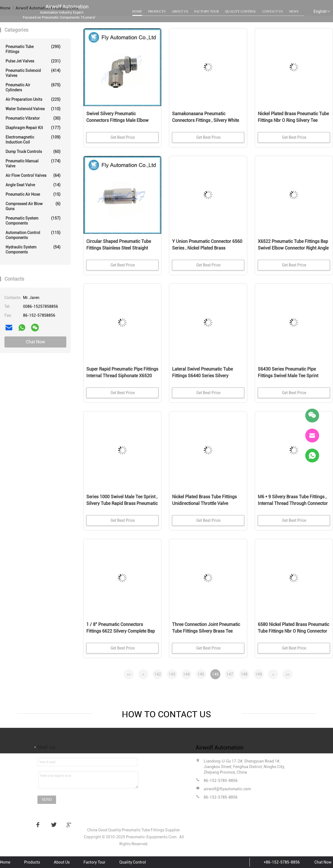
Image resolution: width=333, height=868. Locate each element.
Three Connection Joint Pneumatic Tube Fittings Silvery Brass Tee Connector (206, 631)
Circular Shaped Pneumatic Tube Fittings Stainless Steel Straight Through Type (119, 248)
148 (244, 674)
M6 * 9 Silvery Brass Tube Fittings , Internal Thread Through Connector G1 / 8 (293, 503)
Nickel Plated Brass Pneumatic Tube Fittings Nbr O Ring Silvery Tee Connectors (293, 120)
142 (158, 674)
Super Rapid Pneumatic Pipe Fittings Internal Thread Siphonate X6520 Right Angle (122, 376)
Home (137, 11)
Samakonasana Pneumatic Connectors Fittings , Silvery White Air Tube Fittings (205, 120)
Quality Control (241, 11)
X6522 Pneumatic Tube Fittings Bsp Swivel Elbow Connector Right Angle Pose (293, 248)
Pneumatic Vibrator (33, 118)
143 (172, 674)
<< (129, 674)
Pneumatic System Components (33, 221)
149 (259, 674)
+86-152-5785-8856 (282, 862)
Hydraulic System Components (33, 249)
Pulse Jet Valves (33, 61)
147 (230, 674)
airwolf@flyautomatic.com (227, 789)
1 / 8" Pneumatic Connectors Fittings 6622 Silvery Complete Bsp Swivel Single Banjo (121, 631)
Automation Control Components (33, 235)
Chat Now (35, 342)
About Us (180, 11)
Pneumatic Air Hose (33, 194)
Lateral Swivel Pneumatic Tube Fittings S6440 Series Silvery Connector (202, 376)
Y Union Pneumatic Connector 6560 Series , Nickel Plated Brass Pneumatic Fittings (207, 248)
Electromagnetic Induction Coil (33, 139)
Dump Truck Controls (33, 152)
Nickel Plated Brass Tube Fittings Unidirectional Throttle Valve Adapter (204, 503)
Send (47, 800)
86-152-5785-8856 (221, 781)
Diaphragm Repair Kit (33, 128)
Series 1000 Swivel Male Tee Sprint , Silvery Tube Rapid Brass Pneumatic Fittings (122, 503)
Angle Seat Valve (33, 185)
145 (201, 674)
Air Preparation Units (33, 99)
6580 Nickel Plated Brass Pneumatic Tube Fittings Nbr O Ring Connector (293, 628)
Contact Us (273, 11)
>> (287, 674)
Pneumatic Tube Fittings (33, 49)
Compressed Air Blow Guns (33, 206)
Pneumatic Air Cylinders (33, 87)
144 (186, 674)
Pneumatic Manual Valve (33, 163)
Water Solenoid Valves (33, 109)
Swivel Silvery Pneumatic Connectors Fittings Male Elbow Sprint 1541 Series (117, 120)
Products (157, 11)
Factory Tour (207, 11)
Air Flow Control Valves (33, 175)
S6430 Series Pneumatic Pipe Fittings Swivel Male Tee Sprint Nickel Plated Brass (288, 376)
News (294, 11)
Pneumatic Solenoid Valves (33, 73)
